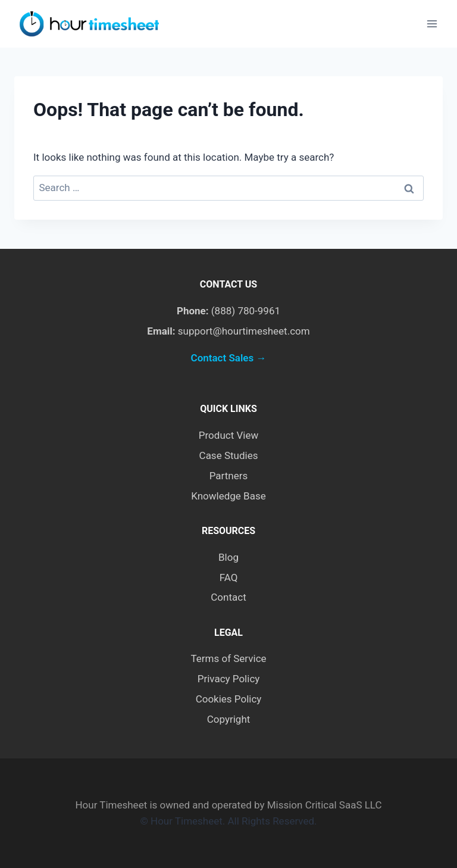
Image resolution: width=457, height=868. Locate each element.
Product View (228, 435)
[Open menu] (432, 24)
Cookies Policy (229, 699)
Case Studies (229, 455)
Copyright (229, 719)
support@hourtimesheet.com (244, 331)
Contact (228, 597)
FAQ (229, 577)
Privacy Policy (229, 679)
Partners (229, 476)
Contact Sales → (229, 358)
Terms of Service (228, 658)
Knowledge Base (228, 496)
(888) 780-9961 (246, 311)
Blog (228, 557)
